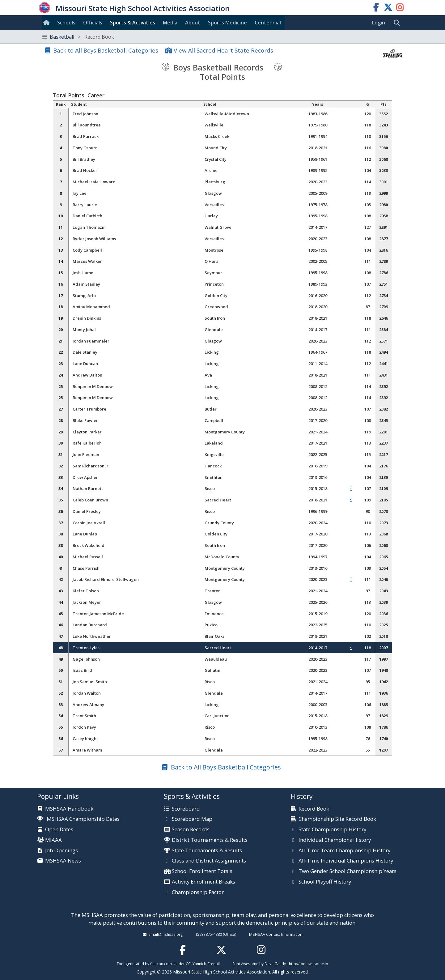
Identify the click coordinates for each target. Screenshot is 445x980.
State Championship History (332, 830)
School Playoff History (325, 882)
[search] (398, 23)
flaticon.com (161, 964)
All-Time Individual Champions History (346, 861)
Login (379, 23)
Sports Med (227, 23)
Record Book (314, 809)
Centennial (268, 23)
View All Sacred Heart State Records (223, 50)
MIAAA (53, 840)
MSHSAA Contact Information (276, 934)
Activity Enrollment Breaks (203, 882)
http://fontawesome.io (309, 964)
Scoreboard (186, 809)
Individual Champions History (335, 840)
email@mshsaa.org (166, 934)
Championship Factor (198, 893)
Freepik (214, 964)
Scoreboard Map (192, 819)
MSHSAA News (63, 861)
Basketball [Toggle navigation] (78, 37)
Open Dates (59, 830)
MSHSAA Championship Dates (78, 819)
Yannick (199, 964)
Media (170, 23)
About (193, 23)
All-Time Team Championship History (344, 851)
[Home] (48, 23)
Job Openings (61, 851)
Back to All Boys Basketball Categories (106, 50)
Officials (93, 23)
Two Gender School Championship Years (348, 871)
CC (188, 964)
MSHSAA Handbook (69, 809)
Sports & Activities (133, 23)
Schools (66, 23)
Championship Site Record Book (337, 819)
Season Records (191, 830)
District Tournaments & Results (210, 840)
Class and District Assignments (209, 861)
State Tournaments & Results (207, 851)
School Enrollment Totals (202, 871)
